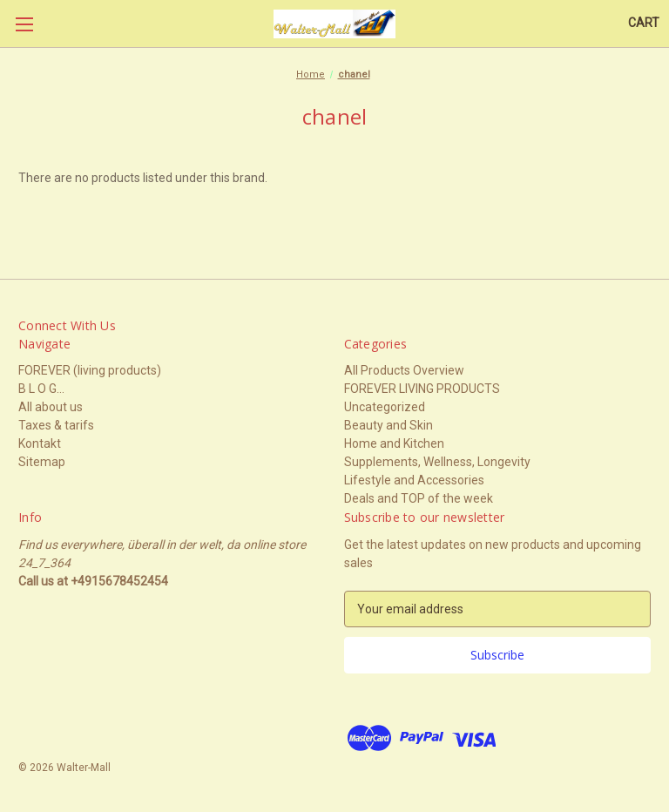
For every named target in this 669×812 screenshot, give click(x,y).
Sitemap (42, 462)
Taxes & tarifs (56, 425)
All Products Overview (404, 370)
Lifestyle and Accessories (414, 480)
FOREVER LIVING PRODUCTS (422, 389)
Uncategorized (385, 407)
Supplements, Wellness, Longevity (437, 462)
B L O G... (41, 389)
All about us (51, 407)
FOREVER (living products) (90, 370)
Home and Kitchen (394, 443)
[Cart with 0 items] (644, 23)
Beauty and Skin (389, 425)
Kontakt (40, 443)
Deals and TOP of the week (419, 498)
